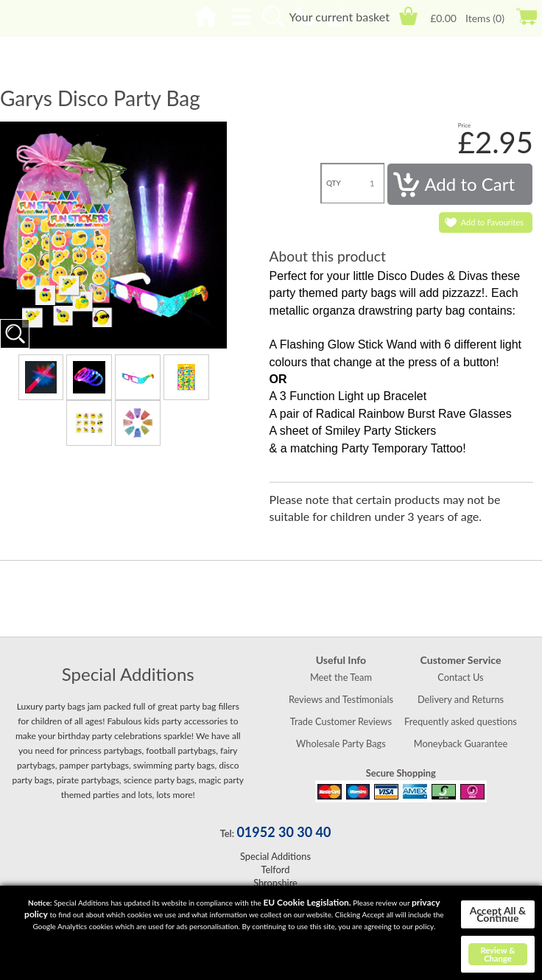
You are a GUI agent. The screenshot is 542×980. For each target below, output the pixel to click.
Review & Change (497, 954)
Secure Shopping (401, 773)
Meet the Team (341, 677)
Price (465, 125)
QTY (334, 183)
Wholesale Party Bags (341, 743)
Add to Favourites (492, 222)
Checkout (526, 16)
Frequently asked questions (461, 721)
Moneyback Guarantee (461, 743)
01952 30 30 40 (284, 832)
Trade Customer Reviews (341, 721)
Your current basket (339, 17)
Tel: (227, 833)
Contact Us (460, 677)
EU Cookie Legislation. (307, 902)
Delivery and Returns (461, 699)
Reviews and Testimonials (341, 699)
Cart (408, 16)
